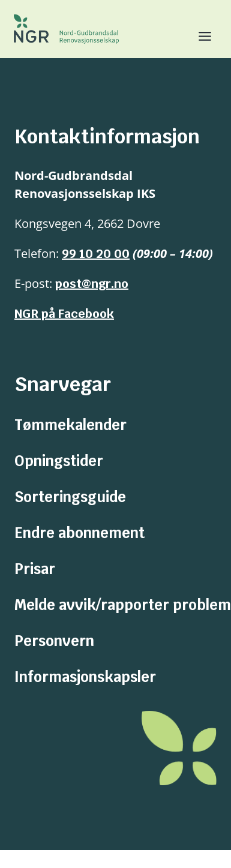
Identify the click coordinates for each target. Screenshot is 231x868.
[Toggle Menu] (200, 36)
